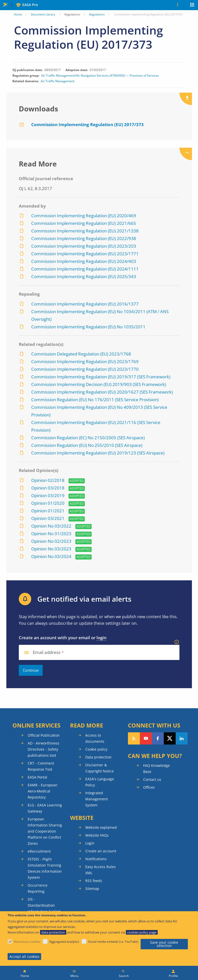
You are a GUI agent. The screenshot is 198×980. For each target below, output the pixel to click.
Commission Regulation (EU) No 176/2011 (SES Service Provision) (95, 400)
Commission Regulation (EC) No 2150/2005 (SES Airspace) (88, 438)
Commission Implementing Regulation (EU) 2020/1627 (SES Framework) (102, 392)
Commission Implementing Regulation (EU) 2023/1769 (85, 361)
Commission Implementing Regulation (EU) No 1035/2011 (88, 327)
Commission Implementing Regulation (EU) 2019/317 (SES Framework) (101, 377)
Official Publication (44, 735)
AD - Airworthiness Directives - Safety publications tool (44, 749)
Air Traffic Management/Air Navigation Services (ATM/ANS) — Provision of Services (100, 76)
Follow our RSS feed (134, 738)
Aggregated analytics (64, 942)
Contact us (152, 779)
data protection (53, 932)
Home (18, 14)
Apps (192, 5)
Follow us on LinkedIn (182, 738)
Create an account (101, 851)
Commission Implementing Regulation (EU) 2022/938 (84, 238)
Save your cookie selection (164, 944)
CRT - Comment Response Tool (41, 766)
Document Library (43, 14)
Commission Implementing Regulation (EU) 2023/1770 (85, 369)
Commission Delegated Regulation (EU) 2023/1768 (81, 354)
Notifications (96, 859)
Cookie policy (96, 749)
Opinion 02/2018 (48, 480)
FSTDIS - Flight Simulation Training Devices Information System (45, 868)
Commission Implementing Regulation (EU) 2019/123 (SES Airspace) (98, 453)
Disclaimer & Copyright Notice (100, 768)
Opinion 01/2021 (48, 511)
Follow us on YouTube (146, 738)
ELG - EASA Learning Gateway (45, 808)
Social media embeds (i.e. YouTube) (113, 942)
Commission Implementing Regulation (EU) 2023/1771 (85, 254)
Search (124, 976)
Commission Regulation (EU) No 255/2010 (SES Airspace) (87, 445)
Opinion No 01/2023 (51, 534)
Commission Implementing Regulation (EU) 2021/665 (84, 223)
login (102, 638)
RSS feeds (94, 881)
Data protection (98, 757)
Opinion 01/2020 (48, 503)
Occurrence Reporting (38, 888)
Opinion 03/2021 (48, 518)
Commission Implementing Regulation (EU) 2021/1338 (85, 231)
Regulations (97, 14)
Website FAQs (97, 835)
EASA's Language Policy (100, 782)
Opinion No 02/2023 (51, 541)
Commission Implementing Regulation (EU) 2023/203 (84, 246)
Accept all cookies (24, 957)
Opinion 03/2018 (48, 488)
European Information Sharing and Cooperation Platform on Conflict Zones (45, 831)
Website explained (101, 827)
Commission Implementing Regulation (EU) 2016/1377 (85, 304)
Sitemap (92, 889)
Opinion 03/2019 (48, 495)
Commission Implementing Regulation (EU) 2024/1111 (85, 269)
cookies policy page (142, 932)
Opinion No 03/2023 (51, 549)
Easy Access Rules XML (101, 870)
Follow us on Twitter (170, 738)
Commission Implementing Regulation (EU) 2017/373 (87, 124)
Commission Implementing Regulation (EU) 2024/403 (84, 261)
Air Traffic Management (57, 81)
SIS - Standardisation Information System (44, 905)
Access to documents (95, 738)
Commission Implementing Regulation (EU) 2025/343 (84, 276)
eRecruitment (39, 851)
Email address (47, 653)
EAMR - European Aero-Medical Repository (43, 791)
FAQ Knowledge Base (156, 768)
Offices (149, 787)
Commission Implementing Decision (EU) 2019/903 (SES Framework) (99, 384)
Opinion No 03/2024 (52, 556)
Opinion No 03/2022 (51, 526)
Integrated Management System (97, 799)
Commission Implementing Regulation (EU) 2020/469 (84, 216)
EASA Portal (37, 777)
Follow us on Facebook (158, 738)
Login (90, 843)
